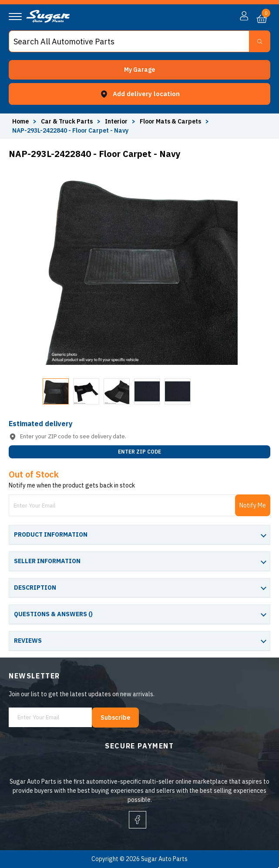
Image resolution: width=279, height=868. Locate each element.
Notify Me (253, 505)
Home (20, 121)
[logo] (48, 20)
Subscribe (115, 718)
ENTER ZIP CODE (139, 452)
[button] (139, 70)
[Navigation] (15, 17)
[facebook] (138, 820)
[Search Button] (260, 41)
